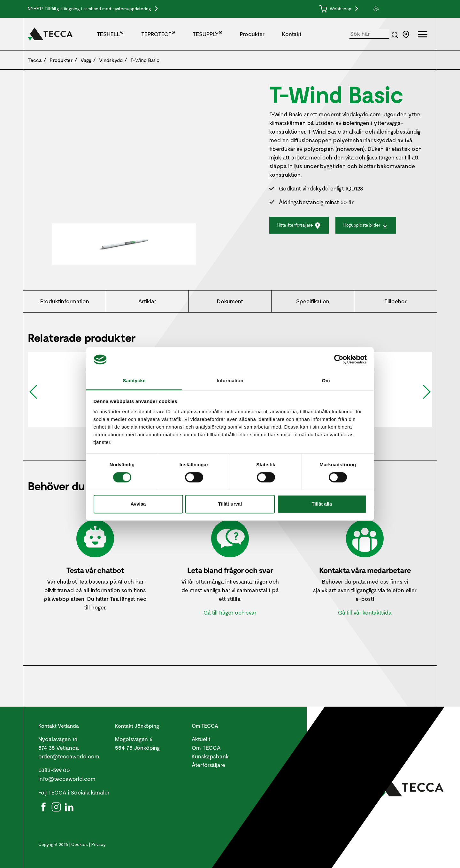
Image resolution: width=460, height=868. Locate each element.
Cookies (80, 844)
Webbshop (336, 8)
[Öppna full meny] (423, 35)
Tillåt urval (230, 504)
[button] (397, 9)
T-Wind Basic (145, 60)
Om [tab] (326, 380)
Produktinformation (65, 301)
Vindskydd (111, 60)
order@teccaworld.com (69, 756)
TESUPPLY (207, 34)
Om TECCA (206, 748)
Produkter (252, 34)
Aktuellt (201, 739)
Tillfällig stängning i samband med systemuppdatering (98, 8)
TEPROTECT (158, 34)
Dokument (230, 301)
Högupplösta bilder (366, 225)
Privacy (99, 844)
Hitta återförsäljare (299, 225)
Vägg (86, 60)
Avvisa (138, 504)
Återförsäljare (208, 765)
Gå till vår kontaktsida (365, 612)
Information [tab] (230, 380)
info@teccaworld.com (67, 779)
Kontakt (292, 34)
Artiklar (147, 301)
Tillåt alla (322, 504)
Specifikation (313, 301)
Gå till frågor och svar (230, 612)
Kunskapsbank (210, 756)
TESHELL (110, 34)
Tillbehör (395, 301)
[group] (397, 9)
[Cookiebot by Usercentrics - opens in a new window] (339, 360)
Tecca (35, 60)
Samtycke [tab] (134, 380)
